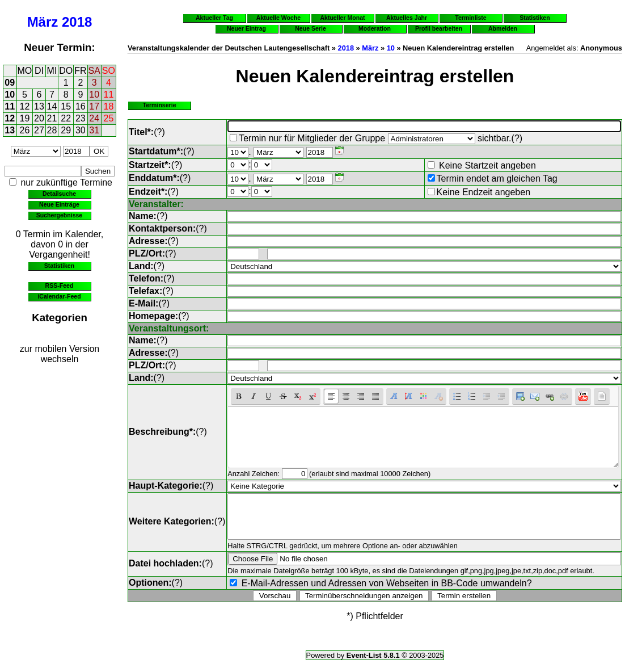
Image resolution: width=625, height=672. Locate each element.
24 (94, 118)
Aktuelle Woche (278, 18)
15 (66, 106)
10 (10, 94)
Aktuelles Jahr (407, 18)
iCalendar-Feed (59, 296)
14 (52, 106)
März (43, 22)
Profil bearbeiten (439, 28)
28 (52, 130)
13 (39, 106)
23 (81, 118)
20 (39, 118)
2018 (77, 22)
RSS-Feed (60, 285)
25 (109, 118)
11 (109, 94)
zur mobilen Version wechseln (60, 354)
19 (25, 118)
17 (94, 106)
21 (52, 118)
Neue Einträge (59, 204)
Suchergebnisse (59, 215)
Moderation (375, 28)
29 (66, 130)
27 (39, 130)
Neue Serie (311, 28)
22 (66, 118)
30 (81, 130)
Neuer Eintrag (246, 28)
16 (81, 106)
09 (10, 83)
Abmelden (503, 28)
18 (109, 106)
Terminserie (159, 105)
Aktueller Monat (342, 18)
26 (25, 130)
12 (25, 106)
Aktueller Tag (214, 18)
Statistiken (59, 266)
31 (94, 130)
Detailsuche (59, 194)
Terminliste (470, 18)
